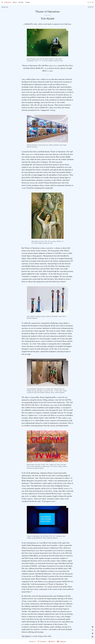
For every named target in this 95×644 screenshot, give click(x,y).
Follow (27, 2)
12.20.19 (91, 7)
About (15, 2)
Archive (21, 2)
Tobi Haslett (26, 636)
